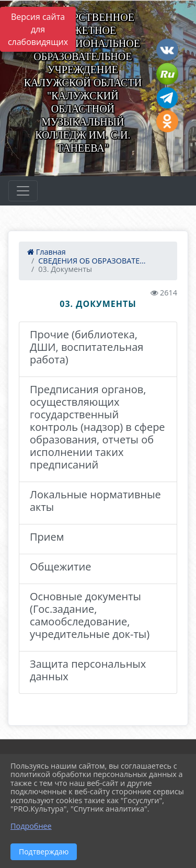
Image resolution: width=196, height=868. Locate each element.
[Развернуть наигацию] (23, 191)
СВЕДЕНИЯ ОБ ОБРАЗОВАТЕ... (92, 261)
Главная (47, 252)
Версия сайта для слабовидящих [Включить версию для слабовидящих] (38, 29)
